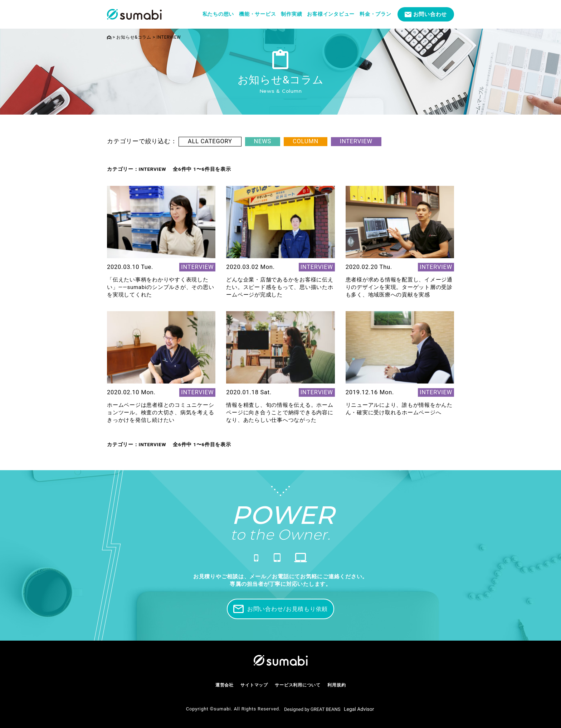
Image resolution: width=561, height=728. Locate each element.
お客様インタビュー (331, 14)
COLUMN (306, 141)
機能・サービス (257, 14)
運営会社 (225, 685)
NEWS (263, 141)
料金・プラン (375, 14)
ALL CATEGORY (210, 141)
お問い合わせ (430, 14)
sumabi (223, 709)
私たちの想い (218, 14)
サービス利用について (298, 685)
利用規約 (336, 685)
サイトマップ (254, 685)
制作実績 (291, 14)
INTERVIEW (356, 141)
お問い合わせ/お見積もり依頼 (280, 609)
